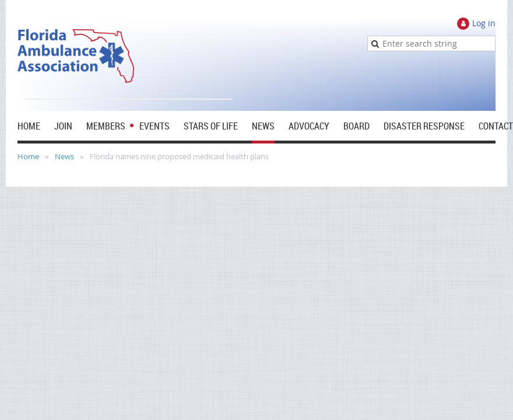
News (64, 156)
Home (28, 156)
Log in (484, 23)
